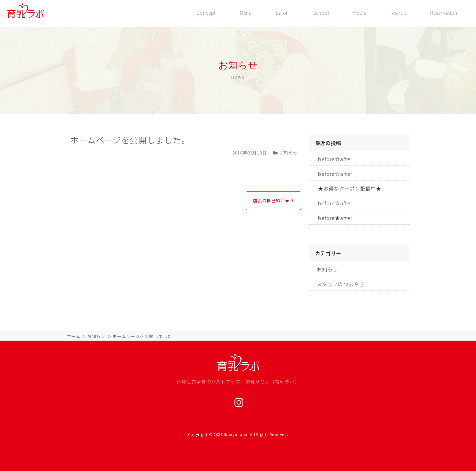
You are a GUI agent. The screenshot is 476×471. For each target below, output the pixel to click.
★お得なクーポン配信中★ (350, 188)
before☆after (335, 159)
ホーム (74, 336)
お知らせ (327, 269)
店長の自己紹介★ (271, 200)
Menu (245, 13)
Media (360, 13)
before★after (335, 218)
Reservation (444, 13)
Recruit (398, 13)
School (321, 13)
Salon (282, 13)
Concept (205, 13)
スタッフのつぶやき (340, 284)
